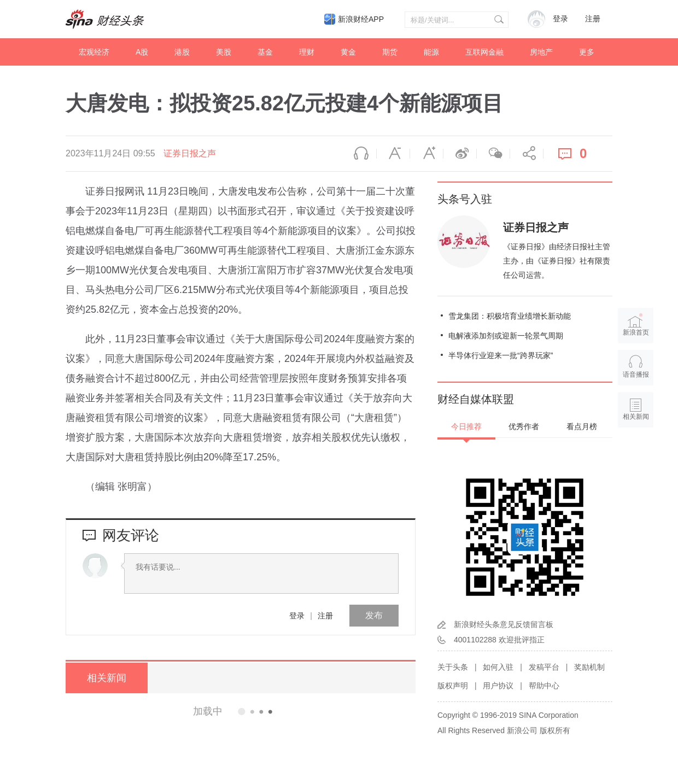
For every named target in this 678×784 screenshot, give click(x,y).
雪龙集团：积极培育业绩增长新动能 (510, 316)
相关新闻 (107, 678)
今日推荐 (466, 426)
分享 (527, 154)
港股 (182, 52)
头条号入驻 (465, 199)
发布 (374, 615)
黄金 (348, 52)
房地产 (541, 52)
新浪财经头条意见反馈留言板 (504, 624)
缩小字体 (393, 154)
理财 (307, 52)
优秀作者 (524, 426)
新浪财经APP (361, 19)
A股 (142, 52)
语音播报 (360, 154)
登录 (297, 616)
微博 (460, 154)
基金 (265, 52)
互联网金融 (484, 52)
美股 (224, 52)
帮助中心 (544, 686)
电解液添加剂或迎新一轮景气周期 (506, 336)
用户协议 (498, 686)
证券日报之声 (190, 153)
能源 (431, 52)
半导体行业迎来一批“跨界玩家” (501, 355)
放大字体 (426, 154)
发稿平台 (544, 667)
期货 (390, 52)
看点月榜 (582, 426)
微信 (493, 154)
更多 (587, 52)
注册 (593, 19)
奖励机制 (589, 667)
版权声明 (453, 686)
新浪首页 (636, 325)
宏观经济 (94, 52)
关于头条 (453, 667)
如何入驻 (498, 667)
